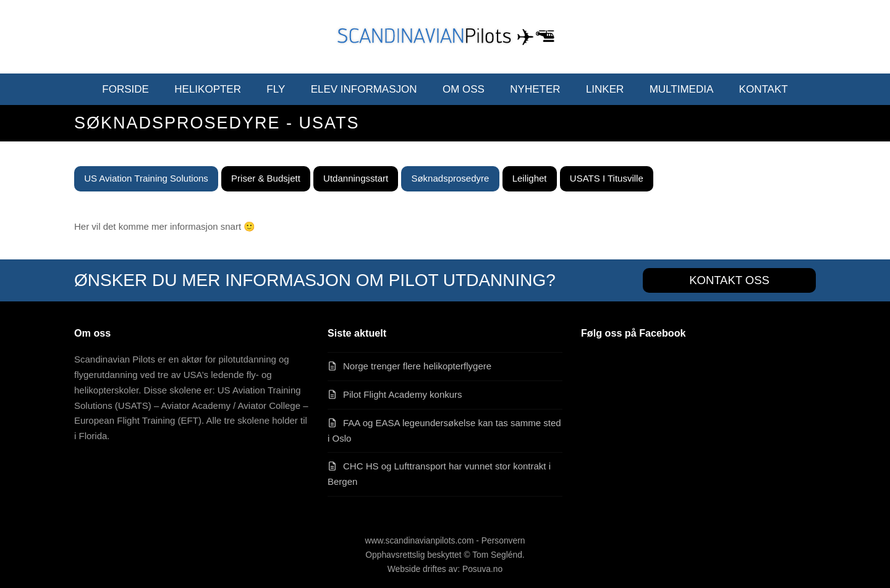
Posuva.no (482, 569)
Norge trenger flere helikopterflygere (417, 366)
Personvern (503, 540)
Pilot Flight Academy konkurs (403, 394)
